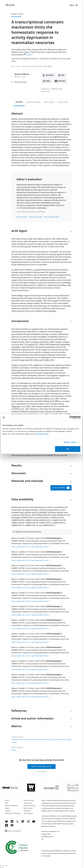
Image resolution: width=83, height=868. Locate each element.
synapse (54, 740)
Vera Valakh (16, 50)
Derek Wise (27, 50)
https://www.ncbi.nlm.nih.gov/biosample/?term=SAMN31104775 (31, 697)
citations (46, 92)
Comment (62, 82)
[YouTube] (34, 822)
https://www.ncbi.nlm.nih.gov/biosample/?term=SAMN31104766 (31, 574)
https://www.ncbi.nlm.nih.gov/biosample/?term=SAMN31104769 (31, 615)
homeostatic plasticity (43, 740)
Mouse (14, 750)
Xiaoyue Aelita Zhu (40, 50)
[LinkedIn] (12, 822)
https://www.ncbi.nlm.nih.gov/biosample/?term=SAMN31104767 (31, 588)
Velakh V (23, 538)
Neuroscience (16, 17)
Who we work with (12, 806)
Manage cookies (70, 442)
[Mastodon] (23, 822)
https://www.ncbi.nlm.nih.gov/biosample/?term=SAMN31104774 (31, 683)
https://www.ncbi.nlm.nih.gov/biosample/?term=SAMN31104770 (31, 629)
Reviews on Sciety (35, 217)
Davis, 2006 (25, 342)
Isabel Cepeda (52, 52)
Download (50, 75)
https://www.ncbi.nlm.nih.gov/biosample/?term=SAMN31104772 (31, 656)
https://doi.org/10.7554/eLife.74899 (35, 66)
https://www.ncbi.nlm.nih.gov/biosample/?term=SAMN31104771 (31, 642)
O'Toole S (31, 538)
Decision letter (22, 217)
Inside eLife (28, 803)
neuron (14, 742)
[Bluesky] (6, 822)
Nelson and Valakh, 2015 (44, 360)
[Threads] (6, 826)
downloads (57, 89)
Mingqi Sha (53, 50)
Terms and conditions (13, 813)
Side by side (63, 102)
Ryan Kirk (62, 52)
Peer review (49, 102)
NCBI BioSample (53, 538)
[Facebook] (12, 826)
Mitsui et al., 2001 (52, 399)
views (46, 89)
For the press (28, 808)
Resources (27, 811)
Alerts (7, 808)
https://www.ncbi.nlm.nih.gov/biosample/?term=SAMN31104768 (31, 601)
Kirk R (38, 538)
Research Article (17, 14)
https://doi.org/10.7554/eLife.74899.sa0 (31, 212)
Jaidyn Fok (62, 50)
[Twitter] (17, 822)
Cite (63, 75)
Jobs (6, 803)
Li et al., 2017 (24, 409)
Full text (19, 102)
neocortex (62, 740)
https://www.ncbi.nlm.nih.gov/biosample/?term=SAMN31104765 (31, 560)
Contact (8, 811)
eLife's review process (51, 217)
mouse (69, 740)
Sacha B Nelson (18, 55)
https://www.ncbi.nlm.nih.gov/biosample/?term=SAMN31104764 (31, 547)
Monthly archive (30, 806)
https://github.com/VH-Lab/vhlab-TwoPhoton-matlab (41, 513)
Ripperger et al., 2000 (21, 406)
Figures (33, 102)
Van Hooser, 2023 (28, 515)
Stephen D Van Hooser (21, 52)
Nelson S (15, 538)
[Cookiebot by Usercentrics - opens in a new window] (71, 417)
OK (68, 449)
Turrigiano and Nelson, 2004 (42, 342)
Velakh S (23, 688)
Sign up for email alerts (41, 767)
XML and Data (28, 813)
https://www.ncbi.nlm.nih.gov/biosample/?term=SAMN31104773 (31, 670)
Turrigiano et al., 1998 (34, 345)
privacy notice (43, 434)
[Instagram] (28, 822)
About (7, 801)
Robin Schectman (38, 52)
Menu (72, 5)
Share (48, 81)
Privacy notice (42, 772)
